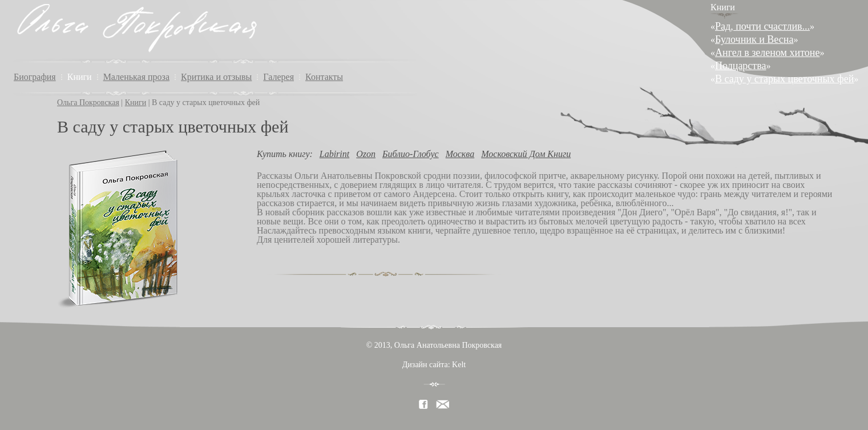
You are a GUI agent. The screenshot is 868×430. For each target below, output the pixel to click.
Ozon (366, 154)
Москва (460, 154)
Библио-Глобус (411, 154)
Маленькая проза (136, 77)
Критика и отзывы (216, 77)
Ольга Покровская (88, 103)
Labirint (334, 154)
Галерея (278, 77)
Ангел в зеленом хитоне (767, 53)
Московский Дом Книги (526, 154)
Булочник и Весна (754, 39)
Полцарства (740, 66)
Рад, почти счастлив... (762, 26)
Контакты (324, 77)
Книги (80, 77)
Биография (35, 77)
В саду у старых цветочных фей (784, 79)
